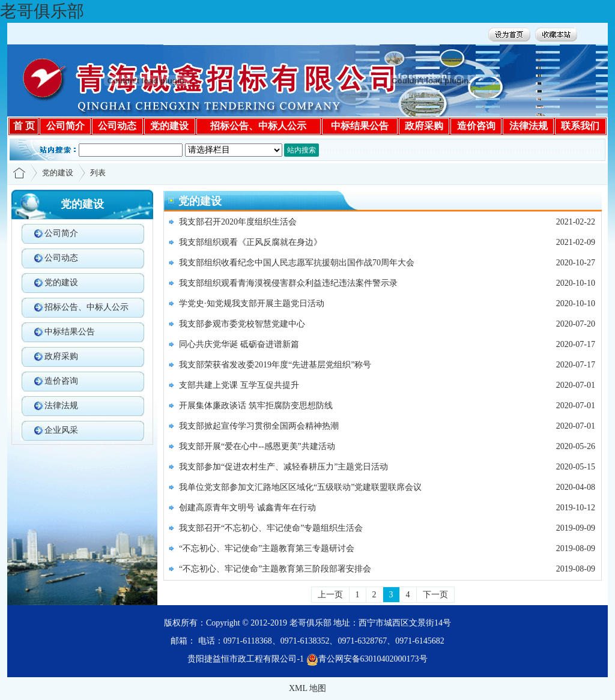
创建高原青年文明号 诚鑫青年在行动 (247, 508)
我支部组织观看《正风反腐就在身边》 (250, 242)
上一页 (330, 595)
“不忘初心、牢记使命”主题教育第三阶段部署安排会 (275, 569)
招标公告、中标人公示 (86, 307)
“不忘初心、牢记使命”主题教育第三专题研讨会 (267, 548)
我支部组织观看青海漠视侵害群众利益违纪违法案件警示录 (288, 283)
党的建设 (58, 173)
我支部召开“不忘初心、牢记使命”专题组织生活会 (271, 528)
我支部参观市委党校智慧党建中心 (242, 324)
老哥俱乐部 (42, 11)
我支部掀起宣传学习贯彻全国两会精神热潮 (259, 426)
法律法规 (61, 406)
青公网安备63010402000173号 (367, 659)
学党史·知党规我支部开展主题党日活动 (252, 303)
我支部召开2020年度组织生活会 (238, 222)
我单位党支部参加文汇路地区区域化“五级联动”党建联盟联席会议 (300, 487)
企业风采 (61, 430)
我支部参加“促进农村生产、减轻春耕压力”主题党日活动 (283, 467)
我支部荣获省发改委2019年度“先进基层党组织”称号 (275, 365)
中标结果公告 (70, 332)
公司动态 (61, 258)
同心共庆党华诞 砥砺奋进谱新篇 (239, 344)
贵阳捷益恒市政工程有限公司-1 (246, 659)
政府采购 (61, 356)
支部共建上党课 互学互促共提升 (239, 385)
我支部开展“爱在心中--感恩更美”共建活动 (257, 446)
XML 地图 (307, 688)
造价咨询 (61, 381)
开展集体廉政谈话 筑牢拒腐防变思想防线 (256, 406)
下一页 (435, 595)
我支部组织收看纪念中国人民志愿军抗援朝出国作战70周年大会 (297, 263)
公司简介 (61, 233)
